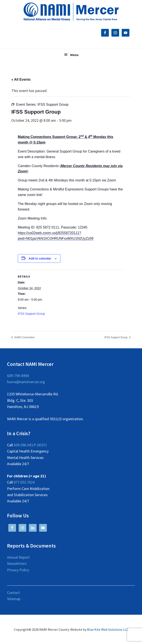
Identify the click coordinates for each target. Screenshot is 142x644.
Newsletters (17, 563)
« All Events (21, 79)
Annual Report (18, 557)
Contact (13, 593)
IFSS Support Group (31, 314)
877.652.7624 (24, 482)
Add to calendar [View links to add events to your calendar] (40, 258)
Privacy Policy (18, 570)
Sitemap (14, 599)
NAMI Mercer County (71, 12)
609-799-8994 (18, 376)
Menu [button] (74, 55)
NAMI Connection (24, 337)
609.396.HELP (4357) (30, 445)
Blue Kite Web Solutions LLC (108, 629)
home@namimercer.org (26, 382)
